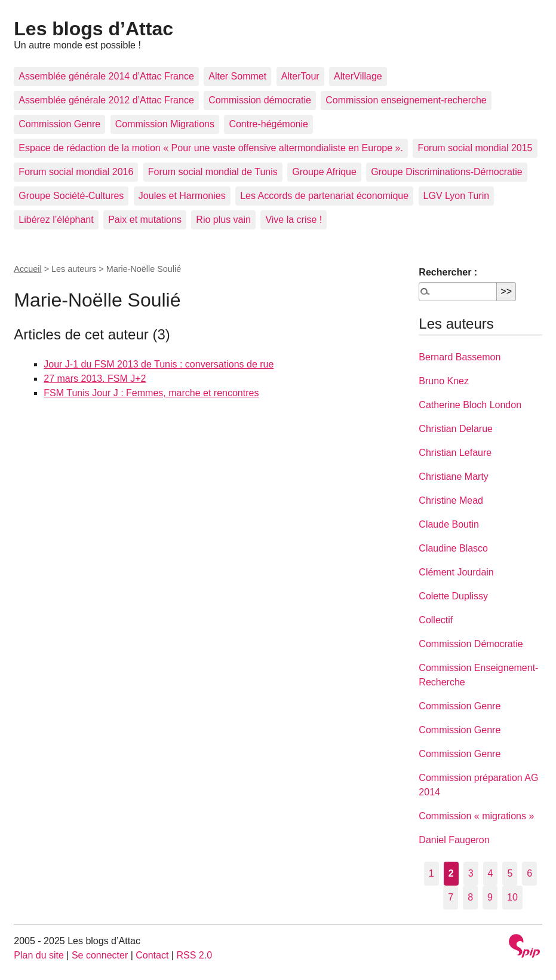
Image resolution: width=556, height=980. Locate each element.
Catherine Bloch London (470, 405)
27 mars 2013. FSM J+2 (95, 379)
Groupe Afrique (324, 172)
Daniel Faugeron (454, 840)
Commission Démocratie (471, 644)
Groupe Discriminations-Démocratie (446, 172)
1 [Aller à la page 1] (431, 873)
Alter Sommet (237, 76)
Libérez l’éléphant (56, 220)
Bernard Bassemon (460, 357)
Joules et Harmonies (182, 196)
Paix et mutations (145, 220)
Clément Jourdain (456, 572)
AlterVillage (358, 76)
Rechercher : (448, 272)
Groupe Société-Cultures (71, 196)
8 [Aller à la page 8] (470, 897)
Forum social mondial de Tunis (213, 172)
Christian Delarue (456, 429)
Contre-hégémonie (268, 124)
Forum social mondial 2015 (475, 148)
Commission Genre (59, 124)
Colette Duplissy (453, 596)
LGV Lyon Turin (457, 196)
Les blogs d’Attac (93, 29)
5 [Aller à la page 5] (510, 873)
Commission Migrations (165, 124)
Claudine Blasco (453, 548)
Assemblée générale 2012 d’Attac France (106, 100)
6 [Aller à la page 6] (529, 873)
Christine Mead (451, 500)
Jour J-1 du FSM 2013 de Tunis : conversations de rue (159, 364)
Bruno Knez (444, 381)
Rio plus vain (223, 220)
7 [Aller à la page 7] (451, 897)
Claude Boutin (449, 524)
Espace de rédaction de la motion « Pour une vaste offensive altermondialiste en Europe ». (211, 148)
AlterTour (300, 76)
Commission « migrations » (476, 816)
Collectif (436, 620)
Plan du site (39, 955)
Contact (152, 955)
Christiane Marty (453, 477)
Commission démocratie (260, 100)
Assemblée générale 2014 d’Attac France (106, 76)
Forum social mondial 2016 (76, 172)
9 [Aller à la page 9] (490, 897)
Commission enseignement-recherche (406, 100)
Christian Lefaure (455, 453)
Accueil (27, 269)
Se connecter (100, 955)
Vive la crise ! (294, 220)
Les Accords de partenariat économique (324, 196)
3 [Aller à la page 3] (471, 873)
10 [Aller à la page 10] (512, 897)
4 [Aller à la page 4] (491, 873)
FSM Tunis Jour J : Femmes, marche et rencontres (151, 393)
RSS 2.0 (194, 955)
